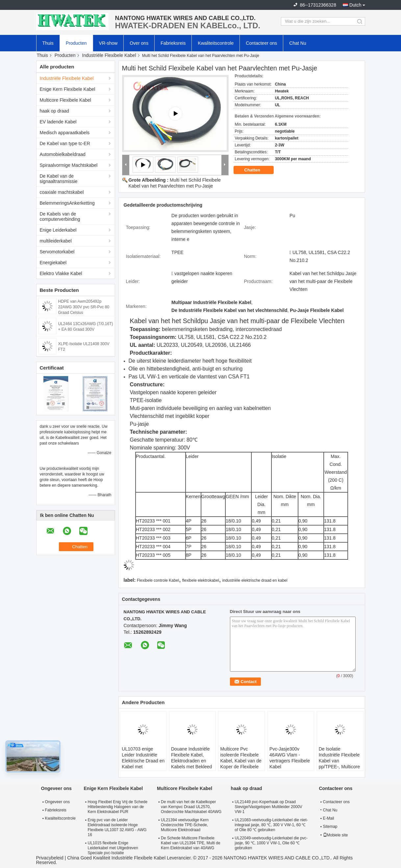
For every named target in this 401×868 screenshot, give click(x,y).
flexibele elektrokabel (201, 580)
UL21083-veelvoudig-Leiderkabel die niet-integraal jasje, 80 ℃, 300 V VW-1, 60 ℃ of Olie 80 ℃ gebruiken (271, 825)
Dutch (355, 5)
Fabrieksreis (173, 43)
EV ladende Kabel (58, 122)
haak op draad (55, 111)
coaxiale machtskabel (62, 192)
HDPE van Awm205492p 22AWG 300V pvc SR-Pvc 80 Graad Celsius (84, 307)
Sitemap (330, 827)
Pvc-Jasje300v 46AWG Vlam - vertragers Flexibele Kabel (290, 758)
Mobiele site (336, 835)
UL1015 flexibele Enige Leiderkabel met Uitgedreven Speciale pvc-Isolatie (113, 848)
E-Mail (329, 818)
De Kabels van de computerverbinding (60, 217)
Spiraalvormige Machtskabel (69, 165)
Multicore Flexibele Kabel (65, 100)
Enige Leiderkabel (58, 230)
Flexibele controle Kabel (158, 580)
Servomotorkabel (57, 252)
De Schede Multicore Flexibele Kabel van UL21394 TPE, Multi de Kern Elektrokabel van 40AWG (191, 843)
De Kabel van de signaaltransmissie (59, 179)
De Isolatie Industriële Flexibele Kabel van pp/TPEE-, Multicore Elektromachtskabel (339, 761)
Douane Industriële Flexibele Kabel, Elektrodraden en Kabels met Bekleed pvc (192, 761)
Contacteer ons (261, 43)
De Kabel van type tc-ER (65, 143)
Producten (76, 43)
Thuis (48, 43)
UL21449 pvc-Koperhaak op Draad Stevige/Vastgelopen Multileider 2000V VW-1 (269, 807)
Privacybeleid (50, 858)
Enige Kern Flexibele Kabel (68, 89)
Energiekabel (53, 263)
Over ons (139, 43)
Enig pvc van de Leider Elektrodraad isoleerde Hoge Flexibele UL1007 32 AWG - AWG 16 (117, 827)
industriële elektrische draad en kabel (255, 580)
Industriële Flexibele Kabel (109, 55)
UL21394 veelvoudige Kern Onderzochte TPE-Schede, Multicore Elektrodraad (185, 825)
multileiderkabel (56, 241)
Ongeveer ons (57, 802)
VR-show (108, 43)
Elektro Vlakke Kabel (61, 273)
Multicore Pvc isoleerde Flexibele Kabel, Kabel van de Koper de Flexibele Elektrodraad (241, 761)
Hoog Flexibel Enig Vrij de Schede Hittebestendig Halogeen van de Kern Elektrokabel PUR (118, 807)
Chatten (257, 170)
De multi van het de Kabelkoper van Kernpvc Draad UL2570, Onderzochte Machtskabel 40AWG (191, 807)
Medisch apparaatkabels (65, 133)
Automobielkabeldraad (63, 154)
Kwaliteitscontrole (216, 43)
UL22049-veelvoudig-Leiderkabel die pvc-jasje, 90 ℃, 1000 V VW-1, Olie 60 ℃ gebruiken (271, 843)
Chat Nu (298, 43)
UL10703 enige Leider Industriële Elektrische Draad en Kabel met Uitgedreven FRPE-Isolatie (143, 764)
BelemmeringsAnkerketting (67, 203)
